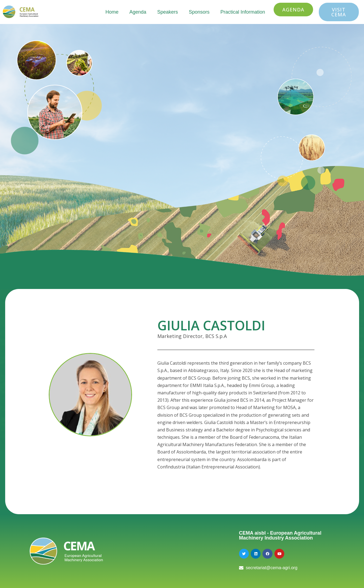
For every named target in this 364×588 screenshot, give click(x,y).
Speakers (167, 12)
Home (112, 12)
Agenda (138, 12)
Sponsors (199, 12)
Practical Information (243, 12)
